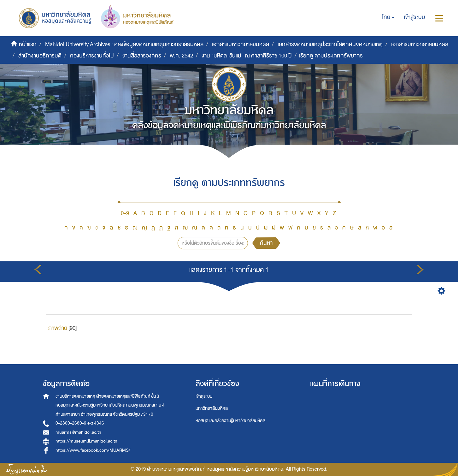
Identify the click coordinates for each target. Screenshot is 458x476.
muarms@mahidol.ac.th (78, 432)
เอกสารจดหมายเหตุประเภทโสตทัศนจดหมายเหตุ (330, 44)
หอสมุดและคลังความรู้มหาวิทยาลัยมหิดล (230, 421)
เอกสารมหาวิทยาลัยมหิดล (241, 44)
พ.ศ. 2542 (181, 56)
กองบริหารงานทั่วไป (92, 56)
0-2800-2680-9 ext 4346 (80, 423)
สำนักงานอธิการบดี (40, 56)
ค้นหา (266, 243)
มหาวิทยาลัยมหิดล (212, 408)
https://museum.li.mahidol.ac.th (86, 441)
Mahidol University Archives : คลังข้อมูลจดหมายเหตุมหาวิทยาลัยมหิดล (124, 44)
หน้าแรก (28, 44)
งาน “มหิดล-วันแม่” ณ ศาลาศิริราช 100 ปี (247, 56)
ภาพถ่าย (58, 328)
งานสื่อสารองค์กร (142, 56)
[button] (388, 17)
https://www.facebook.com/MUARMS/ (93, 450)
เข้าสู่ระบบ (204, 396)
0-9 (125, 213)
